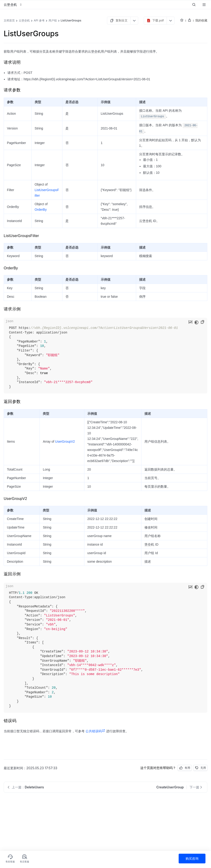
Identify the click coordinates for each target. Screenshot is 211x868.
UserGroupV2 (65, 442)
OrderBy (41, 210)
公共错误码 (95, 731)
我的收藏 (201, 20)
